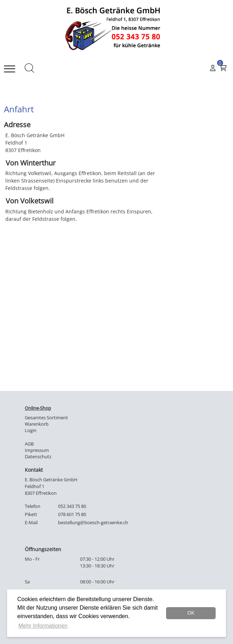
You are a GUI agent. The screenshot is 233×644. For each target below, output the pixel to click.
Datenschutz (38, 457)
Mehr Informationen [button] (43, 626)
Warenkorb (37, 424)
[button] (26, 69)
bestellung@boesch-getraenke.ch (93, 523)
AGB (29, 444)
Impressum (37, 450)
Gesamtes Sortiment (46, 418)
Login (31, 430)
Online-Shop (38, 408)
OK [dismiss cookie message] (191, 613)
